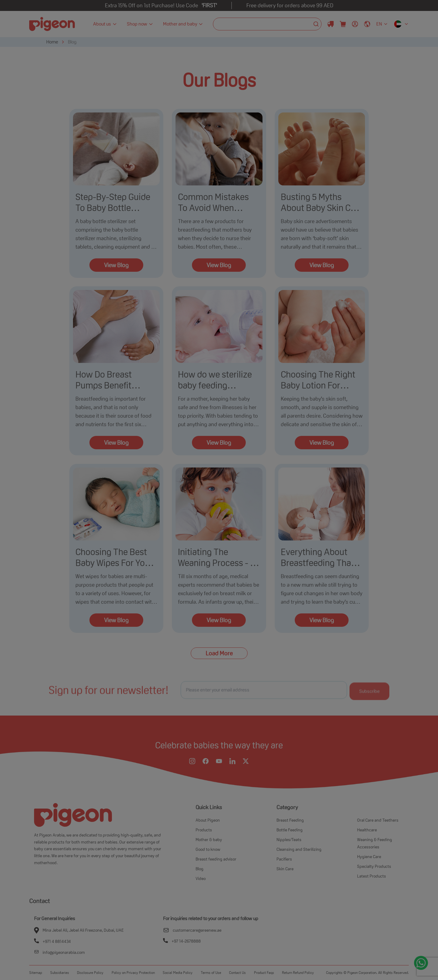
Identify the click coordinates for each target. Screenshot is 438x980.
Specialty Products (374, 866)
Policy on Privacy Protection (133, 973)
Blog (72, 42)
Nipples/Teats (289, 840)
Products (204, 830)
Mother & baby (209, 840)
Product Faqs (264, 973)
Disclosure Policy (90, 973)
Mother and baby (183, 24)
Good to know (208, 849)
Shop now (140, 24)
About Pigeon (208, 820)
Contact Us (237, 973)
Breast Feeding (290, 820)
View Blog (116, 265)
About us (105, 24)
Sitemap (36, 973)
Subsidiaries (60, 973)
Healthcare (367, 830)
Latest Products (372, 876)
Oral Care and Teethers (378, 820)
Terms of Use (211, 973)
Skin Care (285, 869)
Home (52, 42)
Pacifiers (284, 859)
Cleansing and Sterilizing (299, 849)
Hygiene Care (369, 857)
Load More (219, 653)
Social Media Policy (178, 973)
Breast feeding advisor (216, 859)
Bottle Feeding (290, 830)
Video (201, 878)
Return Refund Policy (298, 973)
